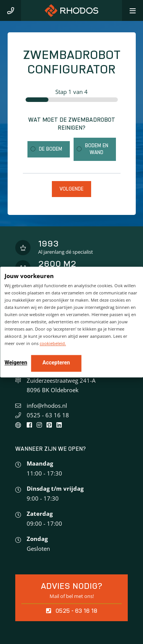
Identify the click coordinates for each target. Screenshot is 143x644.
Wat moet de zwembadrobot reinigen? (72, 124)
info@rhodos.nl (47, 405)
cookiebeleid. (53, 343)
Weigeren (16, 363)
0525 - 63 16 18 (48, 415)
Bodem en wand (97, 149)
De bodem (51, 149)
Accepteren (56, 363)
